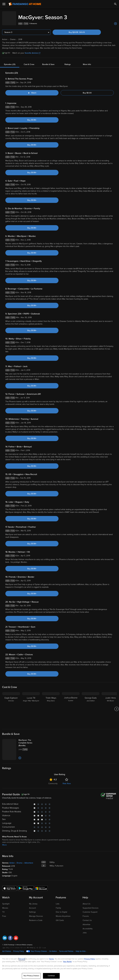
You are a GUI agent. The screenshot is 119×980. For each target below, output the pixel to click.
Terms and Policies (66, 949)
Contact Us (87, 918)
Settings (32, 909)
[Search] (115, 4)
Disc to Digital (61, 909)
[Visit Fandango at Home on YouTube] (16, 936)
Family (58, 905)
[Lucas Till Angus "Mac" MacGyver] (31, 706)
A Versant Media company (24, 942)
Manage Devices (36, 913)
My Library (33, 901)
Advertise (86, 922)
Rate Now (67, 781)
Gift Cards (60, 918)
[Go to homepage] (25, 4)
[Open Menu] (4, 4)
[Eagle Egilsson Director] (11, 706)
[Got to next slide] (117, 706)
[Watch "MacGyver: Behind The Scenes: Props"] (32, 90)
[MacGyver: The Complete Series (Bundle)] (29, 740)
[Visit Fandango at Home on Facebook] (10, 936)
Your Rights (67, 962)
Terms (51, 959)
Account (33, 905)
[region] (60, 968)
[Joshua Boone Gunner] (71, 706)
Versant (22, 959)
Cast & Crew (29, 62)
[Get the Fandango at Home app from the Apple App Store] (10, 885)
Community (53, 781)
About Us (86, 901)
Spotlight (6, 901)
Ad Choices (7, 949)
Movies (5, 905)
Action (12, 860)
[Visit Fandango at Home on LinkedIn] (5, 936)
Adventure (29, 860)
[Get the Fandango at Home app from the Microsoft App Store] (41, 885)
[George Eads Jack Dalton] (91, 706)
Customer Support (90, 909)
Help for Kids (81, 949)
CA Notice (53, 949)
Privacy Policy (19, 949)
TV (3, 909)
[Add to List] (116, 21)
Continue (51, 976)
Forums (86, 913)
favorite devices (33, 50)
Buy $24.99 (81, 30)
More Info (87, 62)
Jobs (85, 930)
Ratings (68, 62)
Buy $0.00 (87, 90)
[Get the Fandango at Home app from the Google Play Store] (26, 885)
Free (4, 913)
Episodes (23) (10, 62)
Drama (20, 860)
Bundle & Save (48, 62)
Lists (58, 901)
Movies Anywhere (63, 913)
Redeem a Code (36, 918)
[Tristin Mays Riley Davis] (51, 706)
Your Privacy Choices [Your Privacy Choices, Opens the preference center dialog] (31, 976)
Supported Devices (90, 905)
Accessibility (88, 926)
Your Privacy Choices (39, 949)
